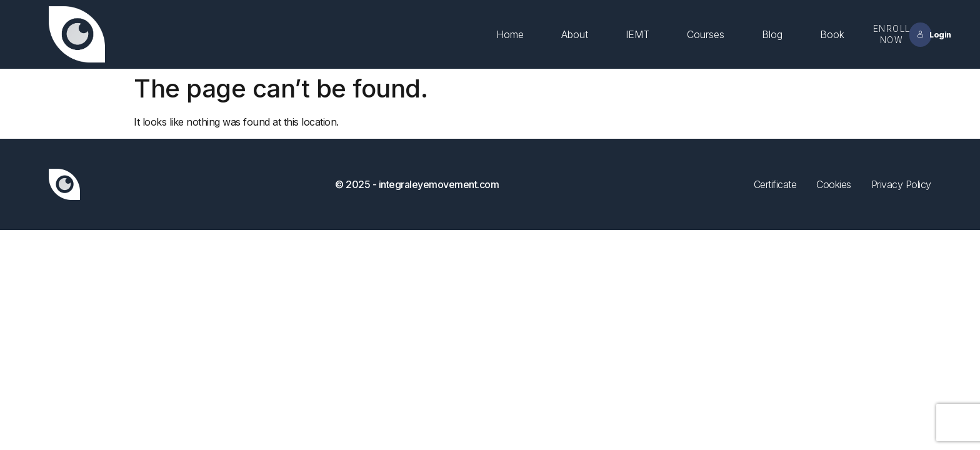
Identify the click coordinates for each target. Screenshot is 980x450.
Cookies (834, 184)
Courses (706, 34)
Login (924, 35)
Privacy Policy (901, 184)
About (575, 34)
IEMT (637, 34)
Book (832, 34)
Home (510, 34)
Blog (772, 34)
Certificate (775, 184)
